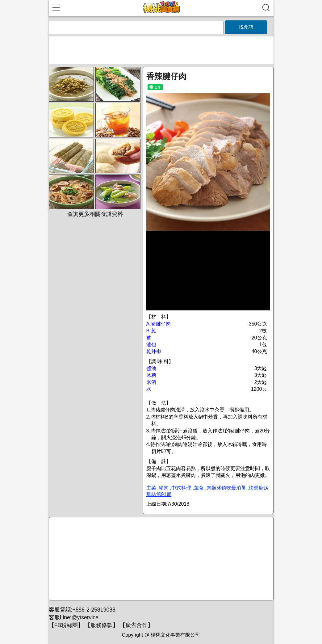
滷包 (151, 345)
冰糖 (151, 375)
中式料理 (181, 488)
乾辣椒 (154, 351)
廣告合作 (136, 625)
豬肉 (164, 488)
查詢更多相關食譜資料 (95, 214)
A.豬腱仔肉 (159, 324)
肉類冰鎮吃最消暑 (226, 488)
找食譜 (246, 27)
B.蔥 (151, 331)
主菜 (151, 488)
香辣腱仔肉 (166, 76)
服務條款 (102, 625)
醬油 (151, 368)
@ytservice (85, 617)
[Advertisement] (160, 559)
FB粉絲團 (66, 625)
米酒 (151, 382)
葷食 (199, 488)
